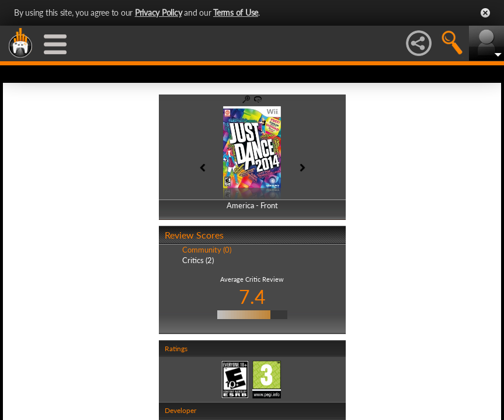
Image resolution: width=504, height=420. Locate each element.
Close (485, 13)
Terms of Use (236, 13)
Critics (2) (198, 260)
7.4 (252, 297)
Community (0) (207, 250)
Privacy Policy (159, 13)
